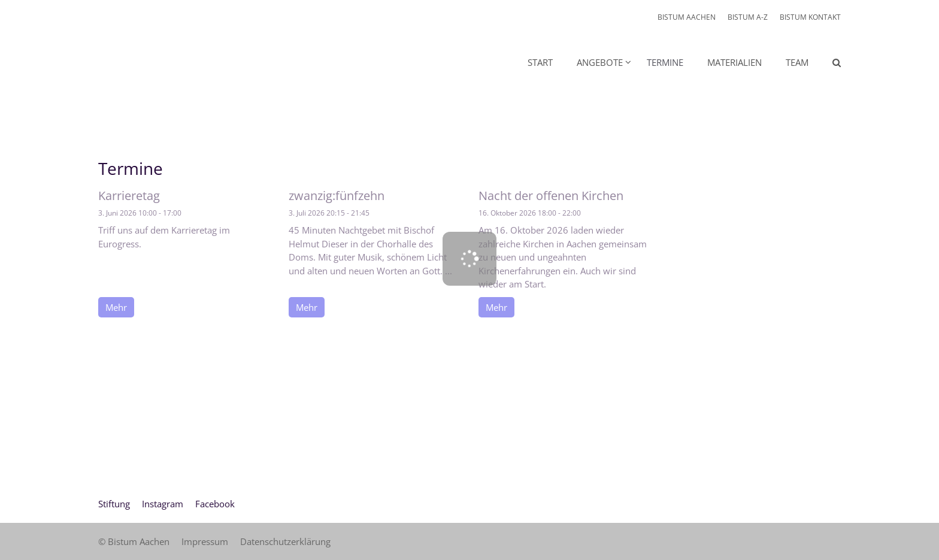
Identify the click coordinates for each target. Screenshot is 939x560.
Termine (665, 62)
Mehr (116, 307)
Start (540, 62)
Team (797, 62)
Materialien (734, 62)
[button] (596, 65)
